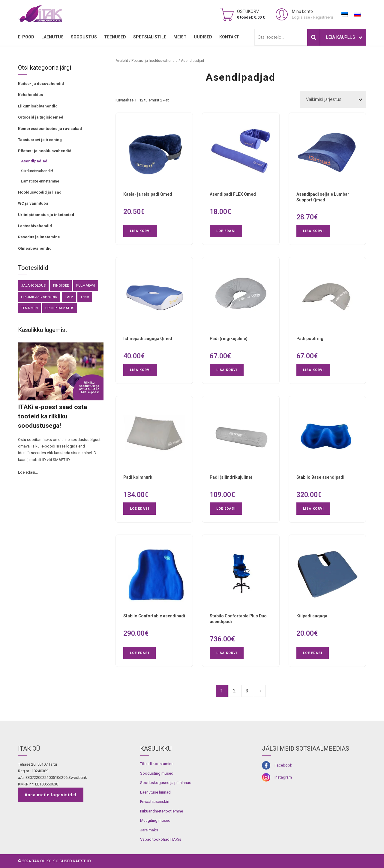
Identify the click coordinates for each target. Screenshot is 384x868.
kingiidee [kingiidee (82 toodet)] (61, 285)
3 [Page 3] (247, 691)
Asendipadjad (34, 161)
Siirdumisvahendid (37, 171)
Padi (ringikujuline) (229, 339)
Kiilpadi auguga (312, 616)
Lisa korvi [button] (140, 231)
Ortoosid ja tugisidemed (41, 117)
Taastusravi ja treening (40, 140)
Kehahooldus (30, 95)
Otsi (313, 37)
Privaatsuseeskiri (155, 802)
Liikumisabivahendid (38, 106)
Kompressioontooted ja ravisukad (50, 129)
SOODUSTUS (84, 37)
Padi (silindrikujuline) (231, 477)
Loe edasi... (28, 472)
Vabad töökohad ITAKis (161, 839)
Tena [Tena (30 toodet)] (85, 297)
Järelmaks (149, 830)
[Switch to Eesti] (345, 14)
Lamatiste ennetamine (40, 181)
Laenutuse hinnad (155, 792)
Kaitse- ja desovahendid (41, 84)
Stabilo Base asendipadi (320, 477)
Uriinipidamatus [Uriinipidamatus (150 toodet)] (60, 308)
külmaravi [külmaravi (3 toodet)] (86, 285)
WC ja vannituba (33, 203)
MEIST (180, 37)
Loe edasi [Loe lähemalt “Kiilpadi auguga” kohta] (313, 653)
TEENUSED (115, 37)
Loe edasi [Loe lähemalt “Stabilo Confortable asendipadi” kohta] (139, 653)
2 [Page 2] (234, 691)
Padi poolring (310, 339)
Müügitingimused (155, 820)
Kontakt (229, 37)
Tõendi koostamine (157, 764)
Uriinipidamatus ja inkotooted (46, 215)
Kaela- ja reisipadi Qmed (148, 194)
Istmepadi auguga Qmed (148, 339)
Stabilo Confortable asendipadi (154, 616)
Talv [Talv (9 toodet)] (69, 297)
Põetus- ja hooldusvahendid (45, 151)
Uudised (203, 37)
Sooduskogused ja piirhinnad (166, 783)
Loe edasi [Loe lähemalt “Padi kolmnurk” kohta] (139, 509)
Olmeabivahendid (35, 248)
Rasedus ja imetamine (39, 237)
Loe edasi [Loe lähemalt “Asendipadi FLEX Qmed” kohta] (226, 231)
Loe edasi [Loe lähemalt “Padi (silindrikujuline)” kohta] (226, 509)
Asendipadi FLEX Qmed (233, 194)
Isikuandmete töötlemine (162, 811)
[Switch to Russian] (357, 14)
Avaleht (122, 61)
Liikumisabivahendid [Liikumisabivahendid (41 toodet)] (39, 297)
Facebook (283, 765)
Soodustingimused (157, 773)
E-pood (26, 37)
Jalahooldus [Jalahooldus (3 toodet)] (33, 285)
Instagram (283, 777)
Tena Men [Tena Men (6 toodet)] (29, 308)
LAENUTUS (52, 37)
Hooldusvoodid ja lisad (40, 192)
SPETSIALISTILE (150, 37)
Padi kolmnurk (138, 477)
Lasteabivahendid (35, 226)
